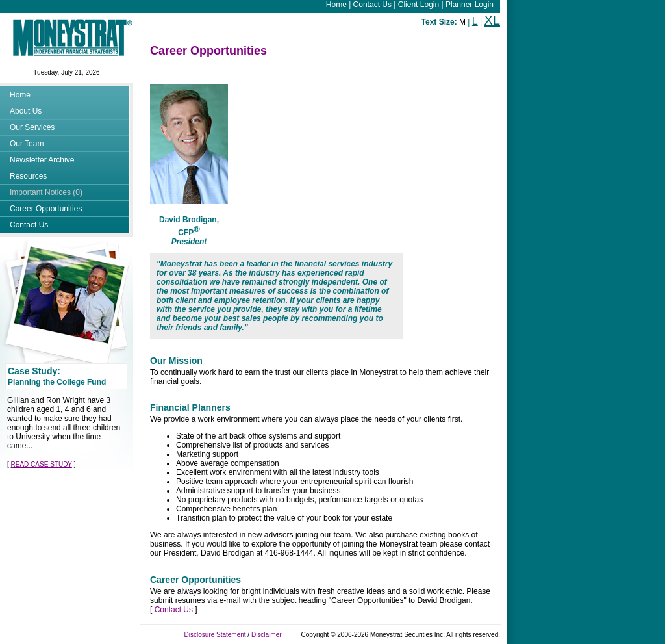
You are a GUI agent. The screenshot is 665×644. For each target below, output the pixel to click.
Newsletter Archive (42, 160)
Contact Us (372, 5)
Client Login (419, 5)
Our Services (32, 127)
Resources (28, 176)
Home (336, 5)
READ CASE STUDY (42, 464)
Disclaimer (267, 635)
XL (492, 20)
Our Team (27, 144)
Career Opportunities (46, 209)
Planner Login (470, 5)
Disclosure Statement (215, 635)
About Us (26, 111)
